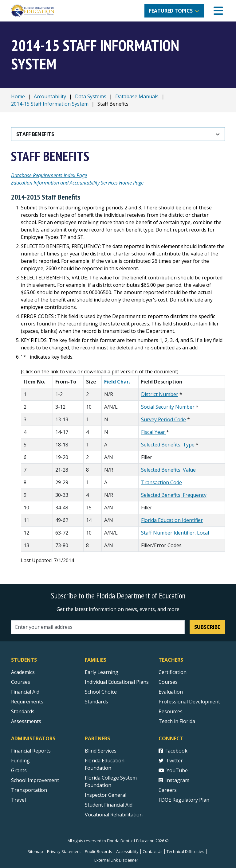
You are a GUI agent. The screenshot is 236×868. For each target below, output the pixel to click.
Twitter (171, 761)
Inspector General (106, 795)
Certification (173, 672)
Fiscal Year (154, 432)
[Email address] (98, 627)
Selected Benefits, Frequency (174, 495)
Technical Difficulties (185, 851)
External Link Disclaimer (116, 860)
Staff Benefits (35, 134)
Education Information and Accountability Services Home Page (77, 183)
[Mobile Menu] (218, 11)
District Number (160, 394)
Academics (23, 672)
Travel (18, 800)
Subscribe (207, 627)
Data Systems (91, 96)
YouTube (173, 770)
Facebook (173, 751)
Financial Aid (25, 692)
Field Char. (117, 382)
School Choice (101, 692)
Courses (21, 682)
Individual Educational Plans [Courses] (117, 682)
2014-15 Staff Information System (50, 104)
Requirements (27, 702)
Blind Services (101, 751)
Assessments (26, 721)
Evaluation (171, 692)
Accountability (50, 96)
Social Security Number (168, 407)
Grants (19, 770)
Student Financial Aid (109, 805)
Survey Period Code (163, 419)
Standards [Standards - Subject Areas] (23, 711)
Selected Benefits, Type (168, 445)
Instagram (174, 780)
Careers (168, 790)
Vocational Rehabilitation (114, 815)
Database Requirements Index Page (49, 175)
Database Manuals (137, 96)
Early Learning (102, 672)
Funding (20, 761)
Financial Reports (31, 751)
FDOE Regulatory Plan (184, 800)
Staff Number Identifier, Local (175, 533)
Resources (171, 711)
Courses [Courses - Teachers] (168, 682)
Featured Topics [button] (171, 11)
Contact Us (153, 851)
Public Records (98, 851)
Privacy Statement (64, 851)
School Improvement (35, 780)
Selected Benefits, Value (168, 470)
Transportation (29, 790)
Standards (96, 702)
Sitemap (35, 851)
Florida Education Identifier (172, 520)
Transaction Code (161, 482)
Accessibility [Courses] (127, 851)
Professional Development (189, 702)
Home (18, 96)
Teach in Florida (177, 721)
